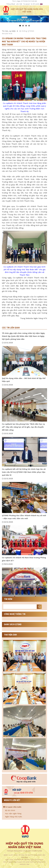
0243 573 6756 (23, 793)
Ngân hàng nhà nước (14, 817)
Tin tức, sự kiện (9, 31)
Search (39, 607)
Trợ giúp (26, 4)
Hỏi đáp (17, 790)
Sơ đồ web (34, 4)
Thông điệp (10, 4)
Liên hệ (19, 4)
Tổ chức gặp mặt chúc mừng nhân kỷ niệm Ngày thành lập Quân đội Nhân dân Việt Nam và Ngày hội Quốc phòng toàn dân (23, 336)
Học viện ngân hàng (13, 814)
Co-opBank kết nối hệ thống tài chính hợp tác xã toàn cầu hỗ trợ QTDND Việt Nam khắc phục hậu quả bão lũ (24, 472)
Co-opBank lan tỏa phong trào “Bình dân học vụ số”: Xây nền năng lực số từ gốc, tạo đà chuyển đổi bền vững (23, 427)
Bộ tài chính (10, 810)
